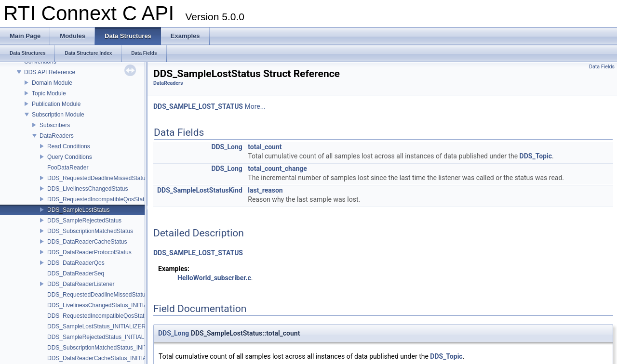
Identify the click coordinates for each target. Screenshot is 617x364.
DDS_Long (227, 147)
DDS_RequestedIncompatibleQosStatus (99, 199)
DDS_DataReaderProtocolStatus (89, 252)
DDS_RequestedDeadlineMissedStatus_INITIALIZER (116, 295)
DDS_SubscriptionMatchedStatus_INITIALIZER (108, 348)
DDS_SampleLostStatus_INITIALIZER (96, 326)
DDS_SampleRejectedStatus (84, 221)
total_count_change (277, 169)
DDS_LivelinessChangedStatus (87, 189)
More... (255, 106)
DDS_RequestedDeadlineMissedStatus (98, 178)
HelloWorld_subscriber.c (214, 278)
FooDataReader (68, 168)
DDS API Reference (50, 72)
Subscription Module (58, 115)
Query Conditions (70, 157)
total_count (265, 147)
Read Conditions (69, 146)
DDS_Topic (536, 156)
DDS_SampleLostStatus (78, 210)
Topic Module (49, 93)
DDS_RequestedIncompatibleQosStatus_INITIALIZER (117, 316)
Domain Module (52, 83)
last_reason (265, 190)
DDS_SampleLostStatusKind (200, 190)
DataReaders (57, 136)
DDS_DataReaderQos (76, 263)
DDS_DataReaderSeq (76, 273)
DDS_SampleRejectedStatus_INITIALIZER (102, 337)
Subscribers (55, 125)
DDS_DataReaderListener (81, 284)
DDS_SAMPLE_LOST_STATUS (198, 106)
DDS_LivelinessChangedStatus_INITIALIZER (106, 305)
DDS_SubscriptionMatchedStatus (90, 231)
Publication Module (56, 104)
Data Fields (602, 67)
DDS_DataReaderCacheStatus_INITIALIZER (105, 358)
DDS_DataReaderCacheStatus (87, 242)
